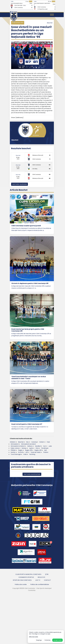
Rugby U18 (29, 450)
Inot (45, 446)
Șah (46, 450)
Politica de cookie (21, 584)
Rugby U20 (38, 450)
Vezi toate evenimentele (32, 474)
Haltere (30, 446)
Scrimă (21, 452)
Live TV (38, 580)
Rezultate (41, 577)
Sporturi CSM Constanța (22, 580)
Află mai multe (33, 637)
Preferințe (48, 640)
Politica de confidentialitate (40, 584)
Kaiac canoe (15, 448)
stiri (27, 452)
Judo (50, 446)
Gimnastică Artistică (18, 446)
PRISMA (13, 450)
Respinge (39, 640)
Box (28, 442)
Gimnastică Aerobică (28, 444)
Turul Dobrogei (16, 454)
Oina (37, 448)
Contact (47, 580)
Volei (12, 1)
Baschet (50, 23)
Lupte (31, 448)
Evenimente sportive (26, 577)
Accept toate (57, 640)
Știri (47, 574)
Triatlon (46, 452)
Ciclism (42, 442)
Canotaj (34, 442)
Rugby (20, 450)
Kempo (24, 448)
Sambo (13, 452)
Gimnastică (15, 444)
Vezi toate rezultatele (20, 184)
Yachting (32, 454)
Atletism (13, 442)
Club (48, 442)
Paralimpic (45, 448)
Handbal (38, 446)
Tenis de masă (35, 452)
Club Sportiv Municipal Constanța (28, 574)
